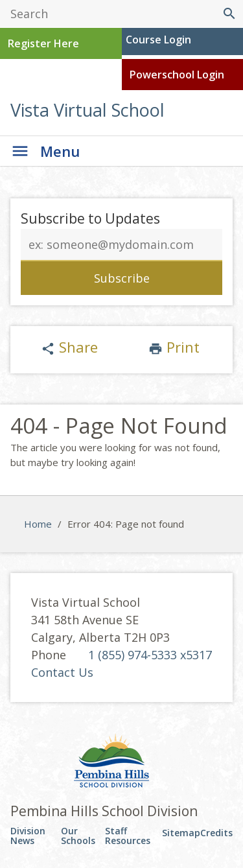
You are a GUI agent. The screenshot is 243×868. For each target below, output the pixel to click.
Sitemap (181, 833)
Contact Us (62, 672)
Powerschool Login (177, 75)
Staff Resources (128, 836)
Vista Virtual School (87, 110)
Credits (216, 833)
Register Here (43, 43)
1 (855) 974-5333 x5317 (150, 655)
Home (38, 524)
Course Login (158, 40)
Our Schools (78, 836)
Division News (28, 836)
